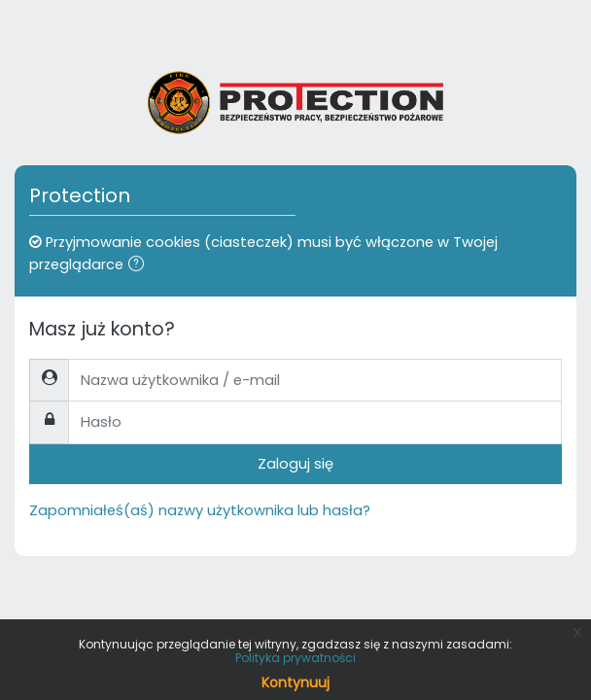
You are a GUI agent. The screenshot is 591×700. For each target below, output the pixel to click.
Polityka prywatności (295, 658)
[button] (140, 265)
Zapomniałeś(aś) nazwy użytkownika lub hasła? (200, 510)
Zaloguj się (295, 464)
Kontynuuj (295, 682)
